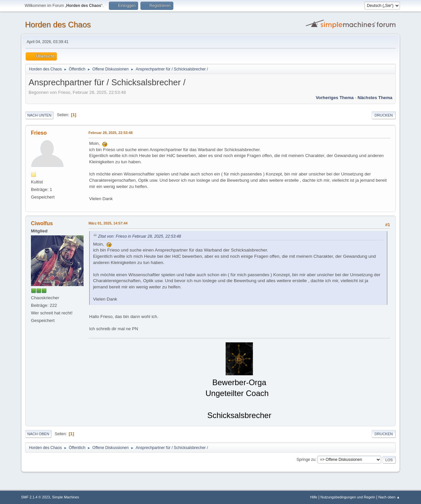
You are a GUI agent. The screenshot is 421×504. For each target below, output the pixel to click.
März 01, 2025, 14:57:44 (108, 223)
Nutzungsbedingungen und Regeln (348, 497)
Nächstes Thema (375, 98)
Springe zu (306, 460)
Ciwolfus (42, 223)
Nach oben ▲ (389, 497)
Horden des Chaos (58, 25)
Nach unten (39, 115)
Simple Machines (65, 497)
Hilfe (314, 497)
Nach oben (38, 434)
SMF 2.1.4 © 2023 (36, 497)
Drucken (384, 115)
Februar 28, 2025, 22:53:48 (111, 133)
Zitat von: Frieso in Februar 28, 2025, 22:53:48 (139, 236)
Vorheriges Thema (335, 98)
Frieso (39, 133)
